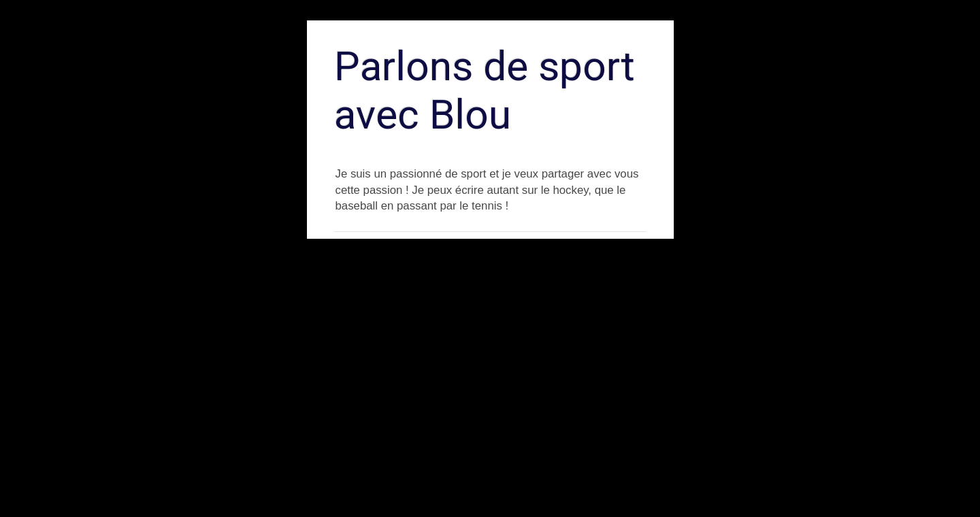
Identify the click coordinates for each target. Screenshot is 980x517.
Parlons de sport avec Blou (485, 90)
